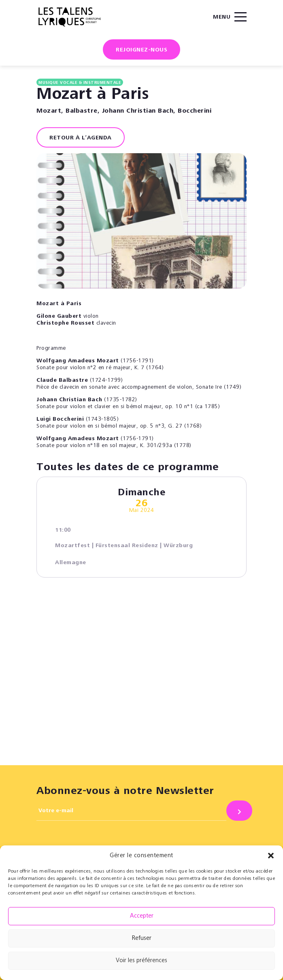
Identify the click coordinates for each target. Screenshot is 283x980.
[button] (271, 856)
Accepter (142, 916)
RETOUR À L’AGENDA (81, 138)
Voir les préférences (141, 961)
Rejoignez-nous (141, 50)
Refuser (142, 938)
